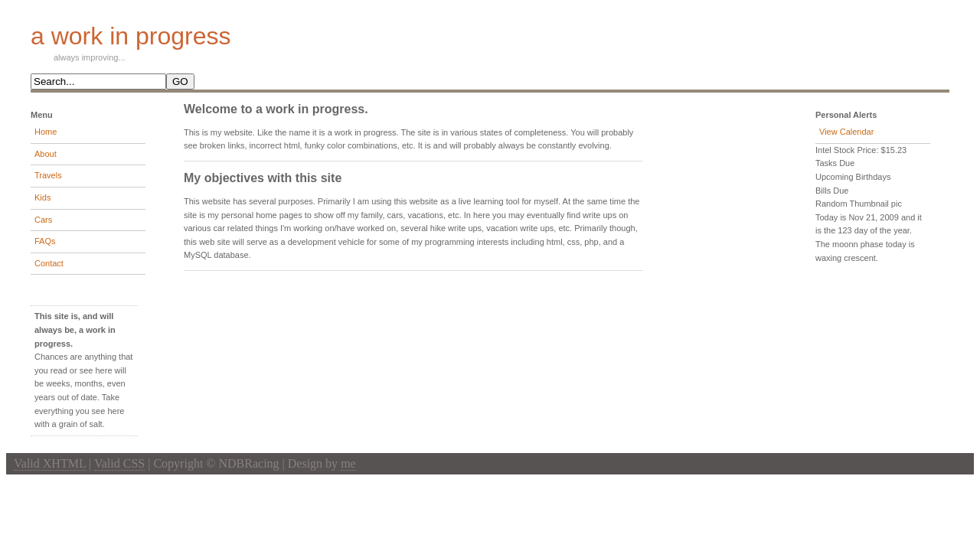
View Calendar (846, 132)
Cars (43, 220)
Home (46, 132)
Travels (48, 175)
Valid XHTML (50, 463)
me (348, 463)
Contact (49, 263)
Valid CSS (119, 463)
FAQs (45, 241)
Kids (42, 197)
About (46, 154)
